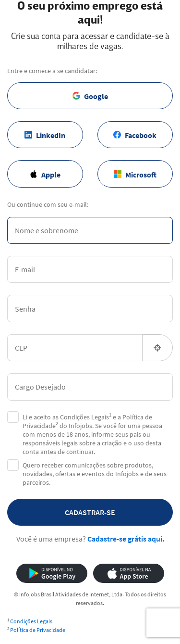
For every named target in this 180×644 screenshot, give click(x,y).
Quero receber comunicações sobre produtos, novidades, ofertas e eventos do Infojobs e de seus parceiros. (95, 474)
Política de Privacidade (38, 630)
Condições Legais (31, 621)
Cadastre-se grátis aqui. (126, 539)
